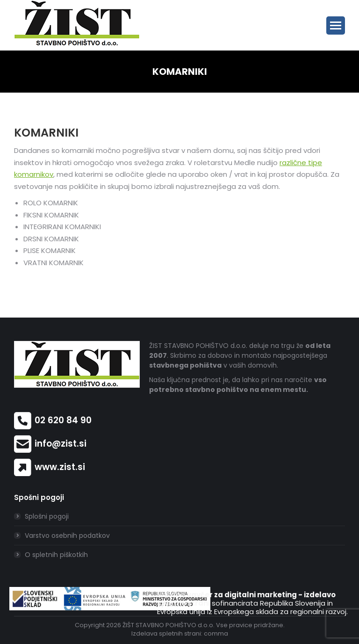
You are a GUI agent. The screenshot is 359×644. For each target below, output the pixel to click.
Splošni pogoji (47, 516)
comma (216, 633)
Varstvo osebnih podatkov (67, 535)
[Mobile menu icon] (336, 25)
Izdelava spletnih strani (166, 633)
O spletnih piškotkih (56, 555)
